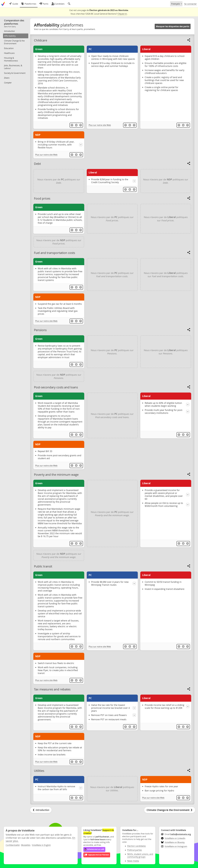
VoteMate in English (41, 845)
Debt (37, 164)
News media (133, 861)
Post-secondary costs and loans (56, 387)
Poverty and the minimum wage (56, 475)
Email (176, 834)
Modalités (26, 845)
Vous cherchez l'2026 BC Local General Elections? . (99, 14)
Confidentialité (13, 845)
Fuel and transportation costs (54, 253)
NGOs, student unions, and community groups (140, 855)
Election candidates (137, 846)
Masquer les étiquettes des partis (173, 26)
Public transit (43, 566)
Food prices (42, 198)
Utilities (39, 771)
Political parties (135, 850)
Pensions (40, 330)
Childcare (41, 40)
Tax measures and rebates (52, 689)
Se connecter (190, 4)
